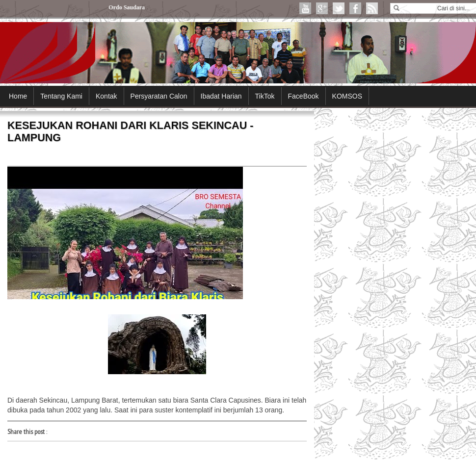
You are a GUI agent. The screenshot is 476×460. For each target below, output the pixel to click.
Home (18, 96)
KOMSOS (347, 96)
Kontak (106, 96)
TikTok (265, 96)
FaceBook (304, 96)
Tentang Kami (61, 96)
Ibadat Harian (221, 96)
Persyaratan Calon (159, 96)
